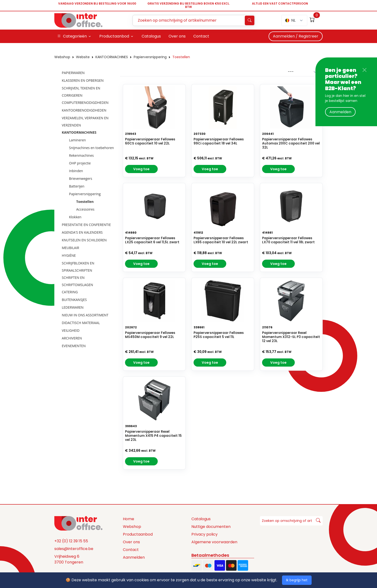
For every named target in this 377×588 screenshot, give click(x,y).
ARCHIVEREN (72, 338)
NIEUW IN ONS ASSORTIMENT (85, 315)
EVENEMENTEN (74, 346)
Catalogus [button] (151, 36)
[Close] (364, 70)
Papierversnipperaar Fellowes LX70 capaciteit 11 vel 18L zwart (288, 240)
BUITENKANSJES (74, 300)
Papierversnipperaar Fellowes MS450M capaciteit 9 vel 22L (150, 335)
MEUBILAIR (70, 248)
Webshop (62, 57)
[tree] (86, 210)
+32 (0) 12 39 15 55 (71, 541)
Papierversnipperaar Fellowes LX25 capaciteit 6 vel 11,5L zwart (152, 240)
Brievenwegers (81, 178)
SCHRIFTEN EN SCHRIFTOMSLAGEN (77, 281)
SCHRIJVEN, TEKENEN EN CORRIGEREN (81, 92)
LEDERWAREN (73, 307)
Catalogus (201, 519)
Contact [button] (201, 36)
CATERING (70, 292)
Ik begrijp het (297, 580)
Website (83, 57)
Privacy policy (204, 534)
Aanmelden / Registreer (296, 36)
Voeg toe (141, 169)
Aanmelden (340, 112)
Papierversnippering (150, 57)
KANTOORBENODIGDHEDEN (84, 110)
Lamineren (77, 140)
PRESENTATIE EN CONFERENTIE (86, 225)
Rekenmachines (81, 155)
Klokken (75, 217)
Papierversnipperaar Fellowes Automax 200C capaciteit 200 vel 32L (291, 143)
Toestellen (181, 57)
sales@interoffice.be (74, 549)
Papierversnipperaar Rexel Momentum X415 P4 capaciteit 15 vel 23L (153, 436)
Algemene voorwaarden (214, 542)
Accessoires (85, 209)
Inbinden (76, 171)
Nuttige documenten (211, 527)
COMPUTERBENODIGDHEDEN (85, 103)
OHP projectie (80, 163)
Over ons (131, 542)
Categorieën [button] (72, 36)
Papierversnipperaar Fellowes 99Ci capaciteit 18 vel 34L (219, 141)
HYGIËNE (69, 255)
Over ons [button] (177, 36)
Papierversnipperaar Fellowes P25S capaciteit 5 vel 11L (219, 335)
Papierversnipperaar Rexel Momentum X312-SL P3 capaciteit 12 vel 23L (291, 337)
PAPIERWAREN (73, 73)
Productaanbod (138, 534)
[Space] (78, 523)
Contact (131, 550)
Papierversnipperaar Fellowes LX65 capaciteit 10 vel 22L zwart (221, 240)
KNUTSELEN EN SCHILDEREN (84, 240)
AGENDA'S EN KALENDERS (82, 232)
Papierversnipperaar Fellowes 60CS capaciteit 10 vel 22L (150, 141)
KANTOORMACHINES (112, 57)
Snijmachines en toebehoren (91, 148)
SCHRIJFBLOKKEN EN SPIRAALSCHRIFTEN (78, 267)
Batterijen (77, 186)
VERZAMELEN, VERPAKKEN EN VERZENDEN (85, 122)
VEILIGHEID (71, 330)
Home (129, 519)
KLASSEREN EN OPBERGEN (83, 80)
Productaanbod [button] (114, 36)
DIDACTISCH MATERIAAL (81, 323)
